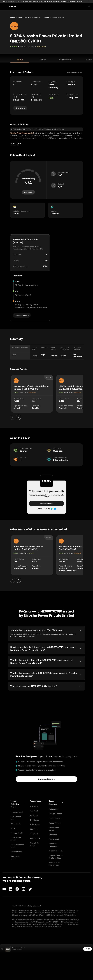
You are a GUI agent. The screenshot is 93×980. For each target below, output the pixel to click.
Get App (88, 949)
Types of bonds (55, 823)
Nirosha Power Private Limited (37, 17)
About (20, 60)
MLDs (13, 828)
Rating (43, 60)
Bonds (20, 17)
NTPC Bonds (35, 838)
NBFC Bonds (15, 824)
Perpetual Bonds (17, 812)
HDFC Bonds (35, 825)
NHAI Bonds (35, 806)
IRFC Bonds (34, 829)
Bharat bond (54, 839)
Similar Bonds (66, 60)
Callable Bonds (16, 852)
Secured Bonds (16, 833)
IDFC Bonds (34, 820)
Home (12, 17)
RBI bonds (53, 835)
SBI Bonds (34, 815)
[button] (18, 804)
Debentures (54, 809)
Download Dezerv (47, 779)
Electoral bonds (55, 818)
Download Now (46, 504)
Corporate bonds (56, 851)
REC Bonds (34, 811)
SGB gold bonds (55, 814)
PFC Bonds (34, 834)
